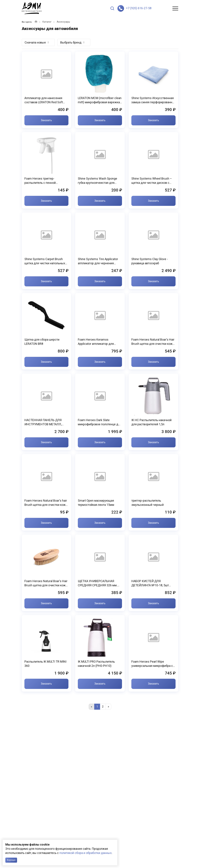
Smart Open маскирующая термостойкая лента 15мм (96, 503)
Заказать (46, 120)
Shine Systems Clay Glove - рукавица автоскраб (150, 261)
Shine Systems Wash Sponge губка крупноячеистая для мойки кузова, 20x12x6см (97, 181)
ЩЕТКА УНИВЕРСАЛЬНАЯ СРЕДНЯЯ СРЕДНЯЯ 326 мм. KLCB (98, 583)
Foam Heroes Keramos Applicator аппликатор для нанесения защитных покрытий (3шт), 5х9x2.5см (100, 342)
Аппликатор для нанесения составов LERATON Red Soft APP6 (44, 100)
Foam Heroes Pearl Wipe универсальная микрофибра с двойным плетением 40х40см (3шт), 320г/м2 (152, 664)
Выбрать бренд (71, 42)
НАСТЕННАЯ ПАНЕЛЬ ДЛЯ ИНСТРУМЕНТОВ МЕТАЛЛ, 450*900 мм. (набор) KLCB (43, 422)
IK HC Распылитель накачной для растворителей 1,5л (151, 422)
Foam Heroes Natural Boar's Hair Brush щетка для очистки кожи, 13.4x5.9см (153, 342)
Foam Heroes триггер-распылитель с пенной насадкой (40, 181)
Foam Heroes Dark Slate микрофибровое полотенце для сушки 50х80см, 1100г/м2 (100, 422)
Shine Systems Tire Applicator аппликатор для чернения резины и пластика (98, 261)
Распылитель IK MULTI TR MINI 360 (45, 664)
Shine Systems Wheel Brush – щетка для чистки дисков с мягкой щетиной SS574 (152, 181)
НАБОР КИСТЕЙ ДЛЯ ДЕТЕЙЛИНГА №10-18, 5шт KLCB (150, 583)
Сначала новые (35, 42)
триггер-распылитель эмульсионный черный (148, 503)
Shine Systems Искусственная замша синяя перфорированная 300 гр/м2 (153, 100)
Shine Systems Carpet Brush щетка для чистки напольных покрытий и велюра (45, 261)
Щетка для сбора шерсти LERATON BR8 (42, 342)
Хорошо (11, 860)
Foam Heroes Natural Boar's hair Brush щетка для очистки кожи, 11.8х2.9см (46, 503)
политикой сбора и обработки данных (86, 853)
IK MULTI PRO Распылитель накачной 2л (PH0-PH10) (96, 664)
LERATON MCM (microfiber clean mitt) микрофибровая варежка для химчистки (100, 100)
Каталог (47, 22)
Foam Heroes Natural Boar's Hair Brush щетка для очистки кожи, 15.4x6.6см (46, 583)
